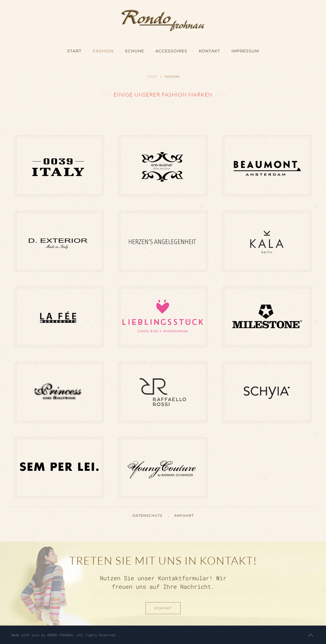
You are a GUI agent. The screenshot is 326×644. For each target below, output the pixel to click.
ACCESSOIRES (171, 51)
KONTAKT (209, 51)
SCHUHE (135, 51)
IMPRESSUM (245, 51)
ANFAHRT (184, 515)
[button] (311, 635)
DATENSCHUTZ (147, 515)
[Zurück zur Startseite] (163, 20)
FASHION (103, 51)
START (74, 51)
